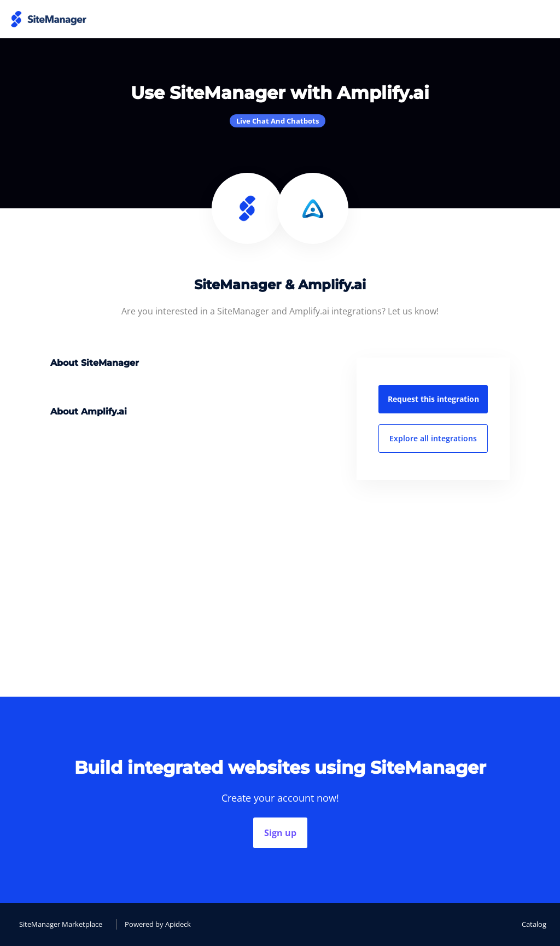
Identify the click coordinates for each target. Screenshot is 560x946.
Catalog (534, 924)
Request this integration (433, 399)
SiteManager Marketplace (61, 924)
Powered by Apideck (158, 924)
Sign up (280, 833)
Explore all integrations (433, 438)
